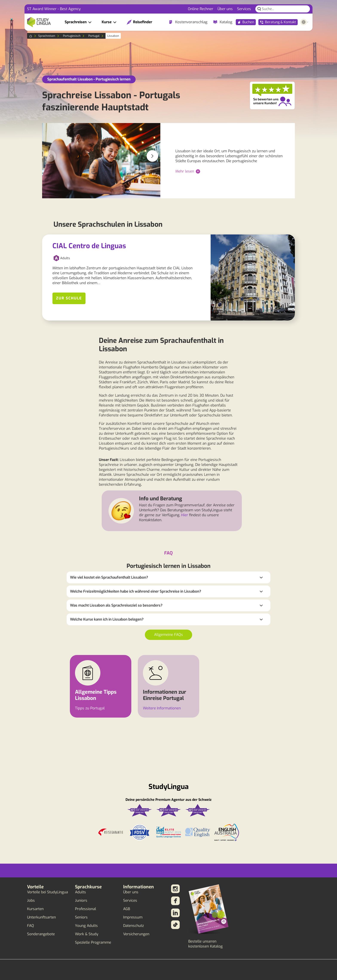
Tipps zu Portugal (90, 708)
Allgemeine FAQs (168, 635)
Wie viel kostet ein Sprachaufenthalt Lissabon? (109, 577)
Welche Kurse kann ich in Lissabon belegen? (107, 619)
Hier (185, 515)
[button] (152, 156)
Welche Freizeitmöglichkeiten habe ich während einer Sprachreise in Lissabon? (136, 591)
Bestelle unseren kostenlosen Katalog (205, 944)
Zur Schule (69, 298)
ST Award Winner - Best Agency (54, 9)
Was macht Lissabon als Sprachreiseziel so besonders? (116, 605)
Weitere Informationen (162, 708)
